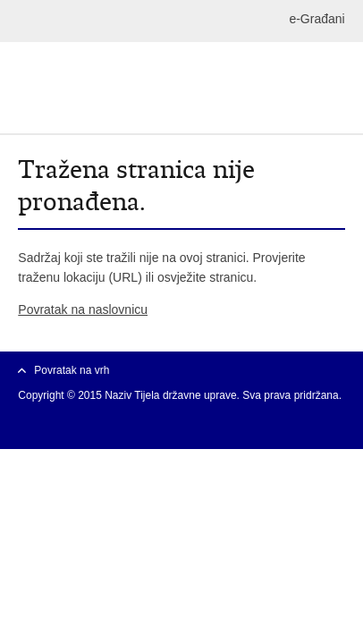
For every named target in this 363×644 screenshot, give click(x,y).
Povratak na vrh (72, 370)
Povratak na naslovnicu (83, 309)
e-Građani (317, 19)
